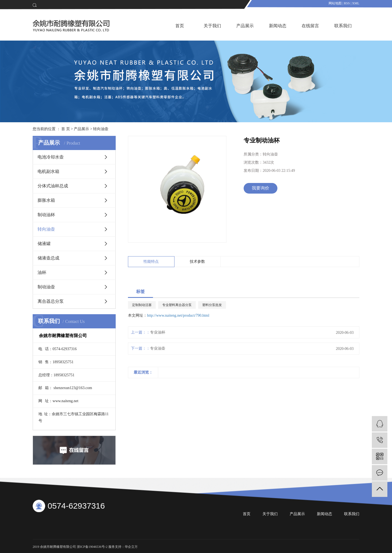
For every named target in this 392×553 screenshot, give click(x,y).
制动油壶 (46, 287)
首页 (180, 26)
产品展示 (245, 26)
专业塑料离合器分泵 (177, 305)
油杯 (42, 272)
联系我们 (343, 26)
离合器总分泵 (51, 301)
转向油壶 (101, 129)
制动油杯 (46, 215)
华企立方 (131, 547)
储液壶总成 (48, 258)
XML (356, 3)
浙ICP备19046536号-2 (92, 547)
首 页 (66, 129)
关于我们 (212, 26)
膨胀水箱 (46, 200)
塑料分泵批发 (212, 305)
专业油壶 (158, 348)
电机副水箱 (48, 171)
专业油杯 (158, 332)
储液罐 (44, 244)
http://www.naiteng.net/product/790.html (178, 315)
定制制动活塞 (142, 305)
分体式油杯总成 (53, 186)
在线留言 (310, 26)
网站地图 (335, 3)
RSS (347, 3)
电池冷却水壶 (51, 157)
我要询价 (261, 188)
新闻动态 (278, 26)
